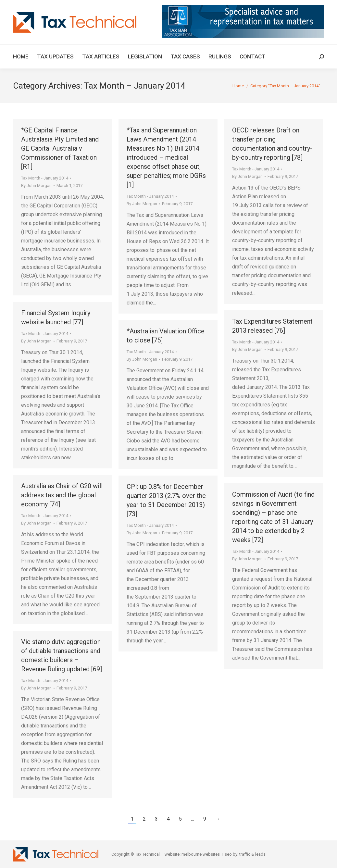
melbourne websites (201, 854)
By (36, 186)
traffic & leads (252, 854)
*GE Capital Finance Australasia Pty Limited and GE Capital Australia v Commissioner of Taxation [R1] (60, 148)
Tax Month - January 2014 (45, 178)
